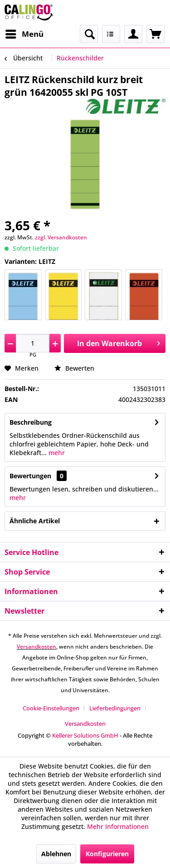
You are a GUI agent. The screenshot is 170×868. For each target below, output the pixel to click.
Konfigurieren (107, 854)
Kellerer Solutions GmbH (85, 735)
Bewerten (74, 368)
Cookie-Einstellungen (51, 708)
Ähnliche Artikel (35, 521)
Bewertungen (30, 476)
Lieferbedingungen (115, 708)
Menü (24, 33)
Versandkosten (36, 647)
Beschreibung (31, 422)
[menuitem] (24, 34)
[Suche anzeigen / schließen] (89, 34)
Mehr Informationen (118, 826)
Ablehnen (56, 854)
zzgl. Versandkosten (61, 237)
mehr (56, 453)
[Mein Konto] (133, 34)
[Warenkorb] (155, 34)
